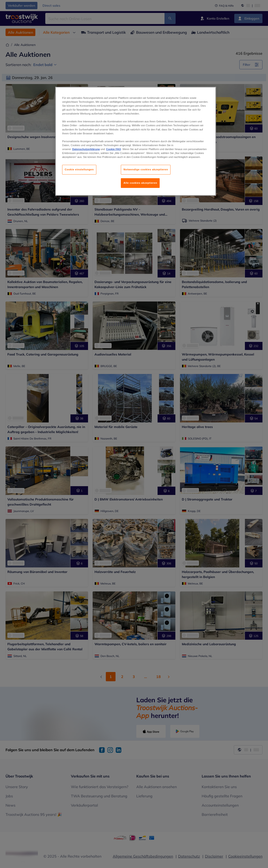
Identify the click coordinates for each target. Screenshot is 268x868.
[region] (136, 141)
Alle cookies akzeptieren (140, 183)
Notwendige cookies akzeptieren (146, 169)
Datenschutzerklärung (86, 149)
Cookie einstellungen (79, 169)
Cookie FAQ (113, 149)
